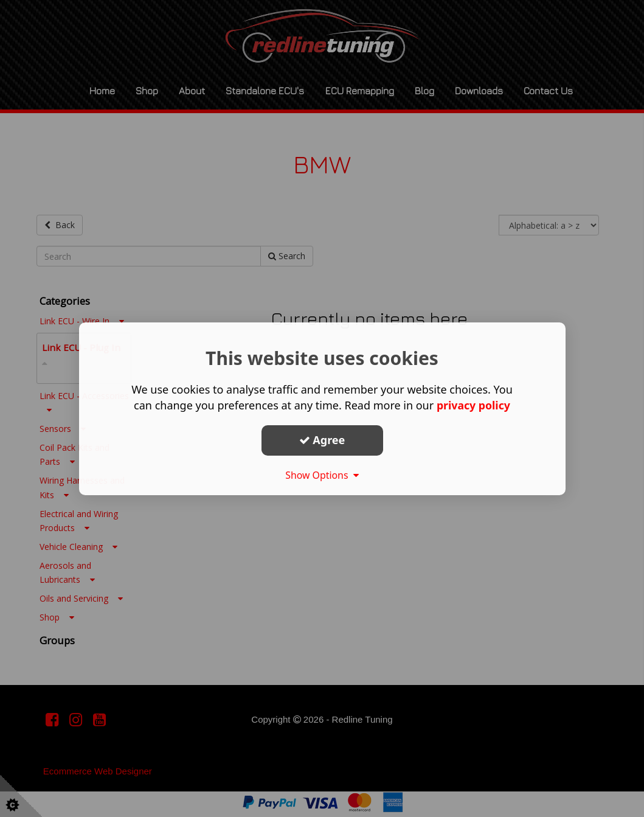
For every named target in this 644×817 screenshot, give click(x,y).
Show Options (322, 475)
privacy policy (473, 405)
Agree (322, 440)
